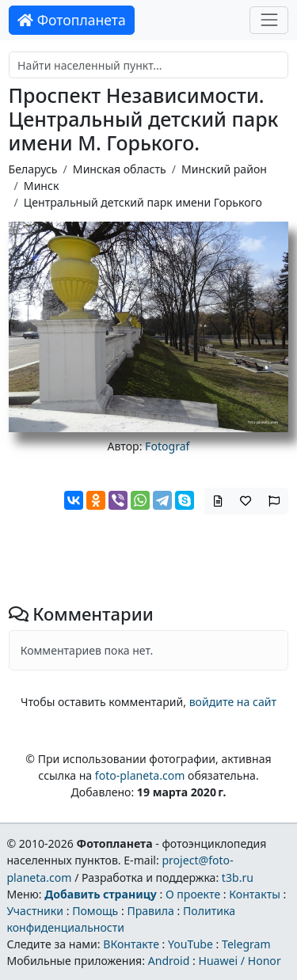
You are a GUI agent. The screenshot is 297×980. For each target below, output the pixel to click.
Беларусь (33, 169)
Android (169, 961)
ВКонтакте (131, 944)
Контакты (255, 894)
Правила (150, 911)
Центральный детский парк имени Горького (143, 202)
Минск (42, 186)
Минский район (224, 169)
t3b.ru (238, 877)
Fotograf (167, 446)
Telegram (246, 944)
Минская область (120, 169)
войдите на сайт (233, 702)
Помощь (95, 911)
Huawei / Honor (239, 961)
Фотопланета (72, 20)
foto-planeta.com (140, 775)
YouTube (190, 944)
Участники (35, 911)
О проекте (193, 894)
